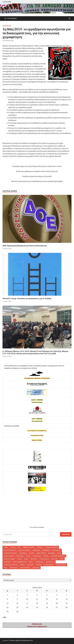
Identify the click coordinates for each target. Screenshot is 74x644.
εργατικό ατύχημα (9, 559)
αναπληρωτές (56, 550)
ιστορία (19, 559)
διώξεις (28, 556)
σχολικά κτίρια (49, 565)
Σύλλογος (40, 547)
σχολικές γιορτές (61, 565)
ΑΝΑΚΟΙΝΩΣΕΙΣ (7, 26)
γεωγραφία (51, 553)
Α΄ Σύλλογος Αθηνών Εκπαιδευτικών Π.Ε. (20, 640)
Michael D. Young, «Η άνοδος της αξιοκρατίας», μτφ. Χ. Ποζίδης (27, 298)
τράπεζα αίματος (25, 568)
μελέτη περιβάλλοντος (20, 562)
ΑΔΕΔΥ (6, 547)
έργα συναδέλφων (25, 550)
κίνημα (26, 559)
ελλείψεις (46, 556)
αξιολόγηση (23, 553)
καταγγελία (34, 559)
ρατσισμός (30, 565)
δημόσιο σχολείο (9, 556)
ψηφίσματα (36, 568)
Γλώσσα (13, 547)
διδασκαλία (20, 556)
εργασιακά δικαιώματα (58, 556)
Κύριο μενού (12, 18)
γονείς (59, 553)
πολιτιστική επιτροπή (10, 565)
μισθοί (31, 562)
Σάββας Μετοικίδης (29, 547)
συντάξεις (39, 565)
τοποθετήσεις (13, 568)
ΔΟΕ (19, 547)
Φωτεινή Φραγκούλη (10, 550)
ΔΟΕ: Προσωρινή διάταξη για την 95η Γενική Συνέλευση (25, 246)
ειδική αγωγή (37, 556)
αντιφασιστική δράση (10, 553)
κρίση (62, 559)
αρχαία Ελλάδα (41, 553)
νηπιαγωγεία (39, 562)
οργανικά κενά (50, 562)
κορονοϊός (54, 559)
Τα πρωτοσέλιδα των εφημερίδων (37, 527)
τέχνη (5, 568)
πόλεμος (22, 565)
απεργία (31, 553)
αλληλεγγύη (36, 550)
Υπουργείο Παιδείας (52, 547)
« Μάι (4, 617)
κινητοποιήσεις (44, 559)
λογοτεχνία (7, 562)
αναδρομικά (46, 550)
